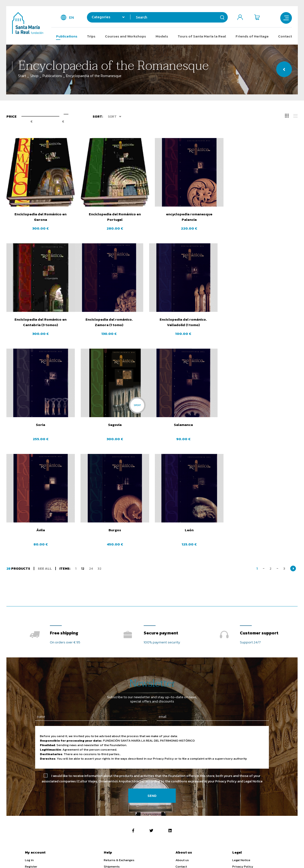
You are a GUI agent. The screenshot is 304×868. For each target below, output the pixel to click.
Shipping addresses (40, 767)
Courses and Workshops (126, 36)
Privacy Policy (243, 761)
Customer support (259, 528)
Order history (35, 774)
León (264, 425)
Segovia (264, 319)
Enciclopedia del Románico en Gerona (40, 217)
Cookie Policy (242, 767)
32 (100, 463)
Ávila (115, 425)
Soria (189, 319)
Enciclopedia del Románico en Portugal (115, 217)
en (71, 17)
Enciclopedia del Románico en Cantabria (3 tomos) (264, 217)
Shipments (112, 761)
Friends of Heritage (252, 36)
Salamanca (41, 425)
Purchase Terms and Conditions (256, 774)
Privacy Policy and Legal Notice (239, 676)
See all (45, 463)
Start (22, 76)
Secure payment (161, 528)
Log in (29, 755)
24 (91, 463)
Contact (285, 36)
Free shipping (64, 528)
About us (182, 755)
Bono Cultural (271, 800)
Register (31, 761)
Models (162, 36)
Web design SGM (267, 856)
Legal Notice (241, 755)
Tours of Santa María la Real (202, 36)
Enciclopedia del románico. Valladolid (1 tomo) (115, 322)
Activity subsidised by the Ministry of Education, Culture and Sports (125, 800)
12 (83, 463)
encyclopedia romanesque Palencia (189, 217)
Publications (67, 36)
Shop (34, 76)
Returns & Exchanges (119, 755)
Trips (91, 36)
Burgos (189, 425)
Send (152, 690)
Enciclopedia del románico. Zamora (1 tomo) (40, 322)
